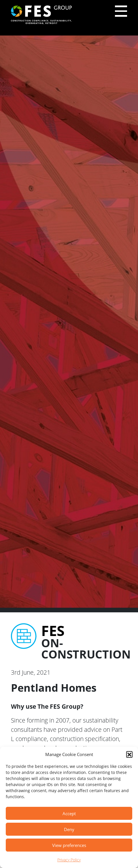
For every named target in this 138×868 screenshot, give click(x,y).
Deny (69, 829)
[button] (129, 754)
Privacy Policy (69, 860)
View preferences (69, 845)
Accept (69, 813)
